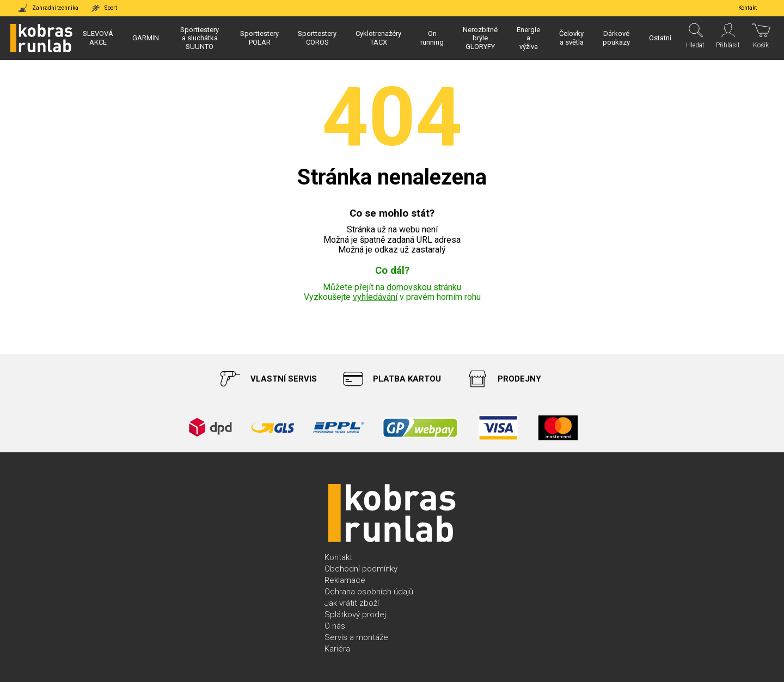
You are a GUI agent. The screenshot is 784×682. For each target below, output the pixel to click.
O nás (335, 626)
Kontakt (338, 557)
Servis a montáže (356, 637)
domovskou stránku (424, 287)
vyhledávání (375, 297)
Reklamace (345, 580)
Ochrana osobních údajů (369, 592)
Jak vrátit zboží (352, 603)
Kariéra (337, 649)
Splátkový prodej (355, 615)
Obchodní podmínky (361, 569)
